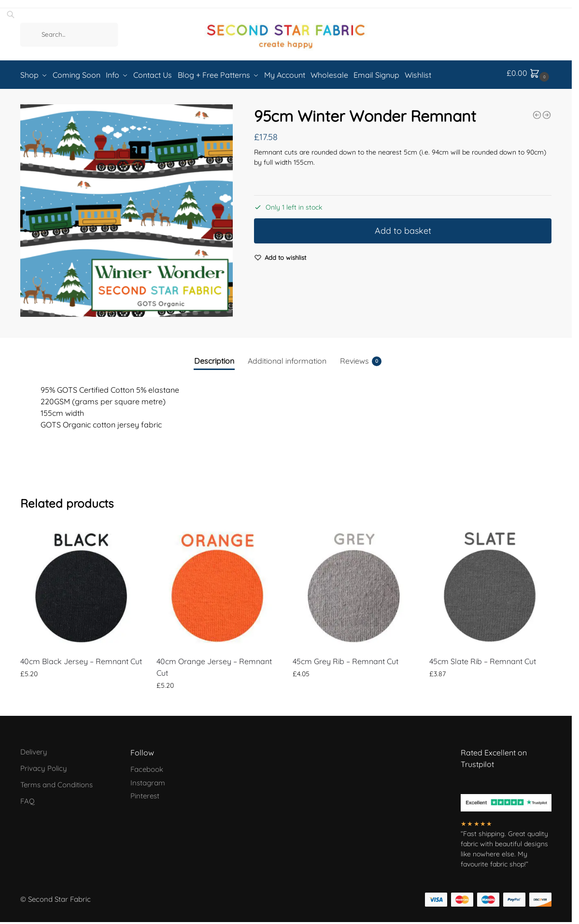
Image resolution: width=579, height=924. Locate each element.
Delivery (34, 748)
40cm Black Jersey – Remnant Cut (81, 658)
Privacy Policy (44, 765)
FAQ (28, 798)
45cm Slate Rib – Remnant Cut (483, 658)
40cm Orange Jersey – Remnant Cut (214, 664)
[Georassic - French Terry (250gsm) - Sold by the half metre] (547, 112)
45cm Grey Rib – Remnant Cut (346, 658)
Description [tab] (214, 357)
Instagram (148, 779)
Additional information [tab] (287, 357)
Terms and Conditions (56, 781)
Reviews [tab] (361, 358)
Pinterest (145, 792)
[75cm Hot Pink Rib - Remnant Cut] (537, 112)
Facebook (147, 766)
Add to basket (403, 228)
